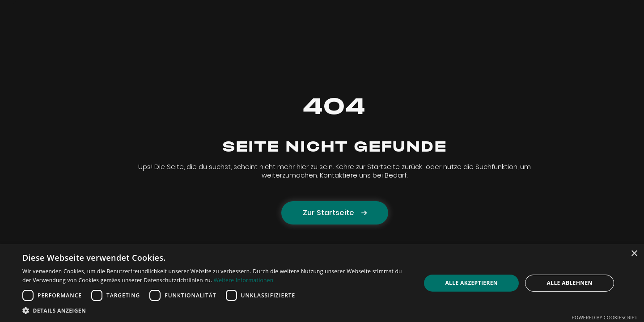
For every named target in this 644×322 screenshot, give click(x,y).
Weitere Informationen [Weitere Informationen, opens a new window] (244, 280)
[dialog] (322, 283)
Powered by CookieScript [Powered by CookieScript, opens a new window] (604, 317)
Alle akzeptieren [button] (471, 283)
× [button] (634, 254)
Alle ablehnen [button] (570, 283)
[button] (216, 311)
